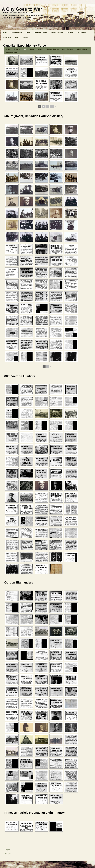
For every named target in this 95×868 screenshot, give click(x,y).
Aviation (41, 49)
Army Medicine (68, 49)
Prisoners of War (12, 53)
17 (52, 107)
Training (17, 49)
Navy (32, 49)
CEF (25, 49)
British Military (82, 49)
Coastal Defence (53, 49)
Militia (8, 49)
